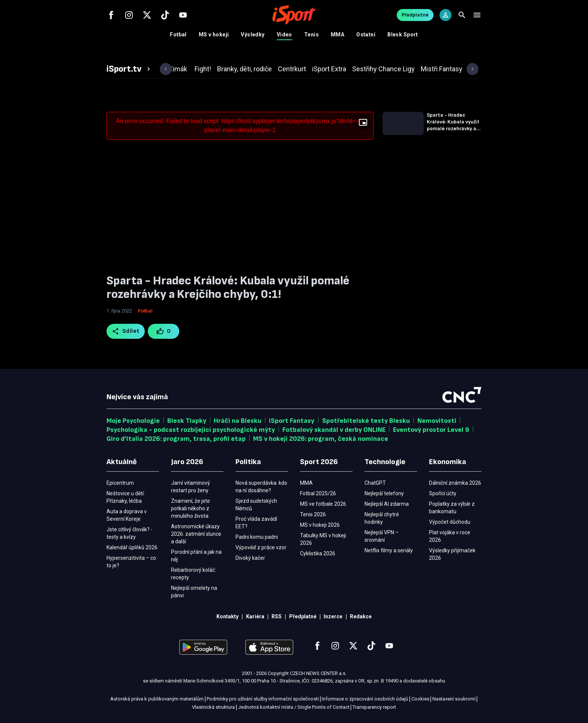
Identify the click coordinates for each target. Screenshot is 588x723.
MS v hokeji (214, 35)
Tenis (311, 35)
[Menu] (477, 15)
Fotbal (178, 35)
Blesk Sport (403, 35)
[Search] (462, 15)
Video (284, 35)
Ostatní (366, 35)
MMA (337, 35)
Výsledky (253, 35)
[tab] (129, 69)
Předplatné (415, 15)
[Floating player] (363, 122)
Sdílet (126, 331)
